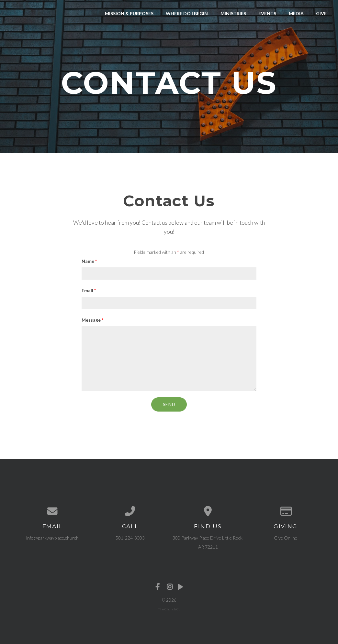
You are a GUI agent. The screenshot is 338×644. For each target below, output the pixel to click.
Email (89, 290)
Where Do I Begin (187, 13)
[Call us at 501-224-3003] (130, 511)
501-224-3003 (130, 538)
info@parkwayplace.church (52, 538)
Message (92, 320)
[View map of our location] (208, 511)
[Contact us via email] (52, 511)
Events (267, 13)
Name (89, 261)
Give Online (286, 538)
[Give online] (286, 511)
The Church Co (169, 609)
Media (296, 13)
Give (321, 13)
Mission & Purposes (129, 13)
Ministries (233, 13)
